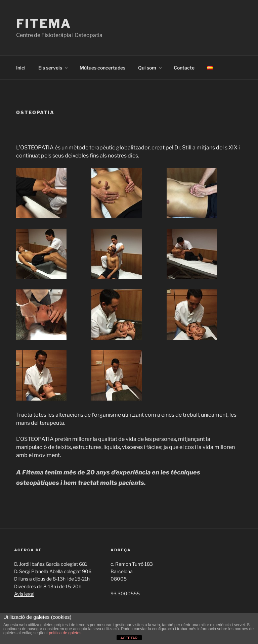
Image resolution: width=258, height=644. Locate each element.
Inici (21, 68)
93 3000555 (125, 593)
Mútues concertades (102, 68)
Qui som (150, 68)
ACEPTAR (129, 638)
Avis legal (24, 594)
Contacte (184, 68)
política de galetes (65, 633)
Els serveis (53, 68)
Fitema (44, 24)
